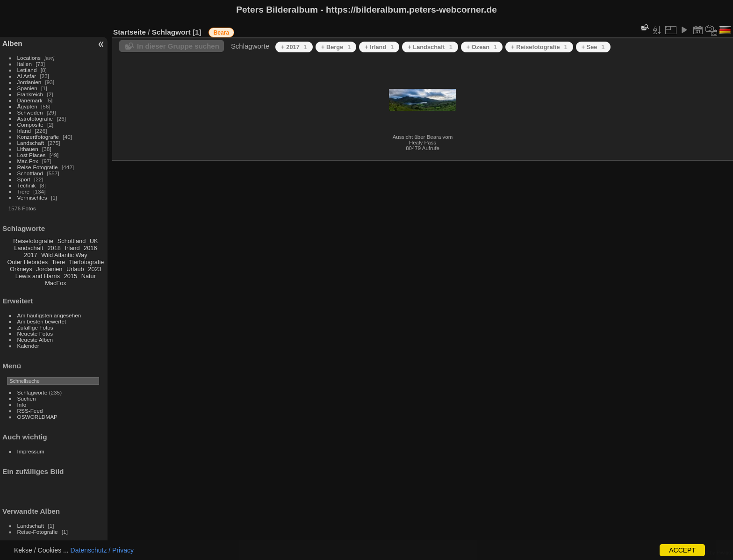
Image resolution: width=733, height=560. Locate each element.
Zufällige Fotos (35, 327)
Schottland (30, 173)
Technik (27, 185)
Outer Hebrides (27, 262)
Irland (24, 131)
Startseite (129, 32)
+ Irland (379, 47)
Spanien (27, 88)
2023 (94, 269)
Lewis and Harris (38, 276)
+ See (593, 47)
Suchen (27, 398)
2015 (71, 276)
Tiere (23, 191)
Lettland (27, 70)
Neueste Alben (35, 340)
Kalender (28, 346)
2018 (54, 248)
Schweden (30, 112)
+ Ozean (482, 47)
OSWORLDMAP (37, 417)
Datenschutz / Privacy (102, 550)
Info (22, 405)
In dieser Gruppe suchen (178, 46)
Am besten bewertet (42, 321)
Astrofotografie (35, 118)
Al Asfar (27, 76)
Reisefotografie (33, 241)
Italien (25, 64)
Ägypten (27, 106)
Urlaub (75, 269)
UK (94, 241)
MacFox (56, 283)
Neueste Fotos (35, 334)
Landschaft (31, 143)
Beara (221, 33)
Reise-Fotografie (38, 167)
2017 (30, 255)
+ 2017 (294, 47)
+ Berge (336, 47)
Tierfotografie (87, 262)
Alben (12, 43)
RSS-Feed (30, 411)
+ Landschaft (430, 47)
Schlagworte (32, 392)
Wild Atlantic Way (64, 255)
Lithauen (28, 149)
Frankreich (30, 94)
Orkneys (21, 269)
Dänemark (30, 100)
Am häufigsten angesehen (49, 315)
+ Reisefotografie (539, 47)
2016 (90, 248)
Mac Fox (28, 161)
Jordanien (29, 82)
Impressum (31, 451)
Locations (29, 58)
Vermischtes (32, 197)
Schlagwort (171, 32)
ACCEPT (682, 550)
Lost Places (32, 155)
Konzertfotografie (38, 137)
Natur (89, 276)
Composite (30, 125)
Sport (24, 179)
